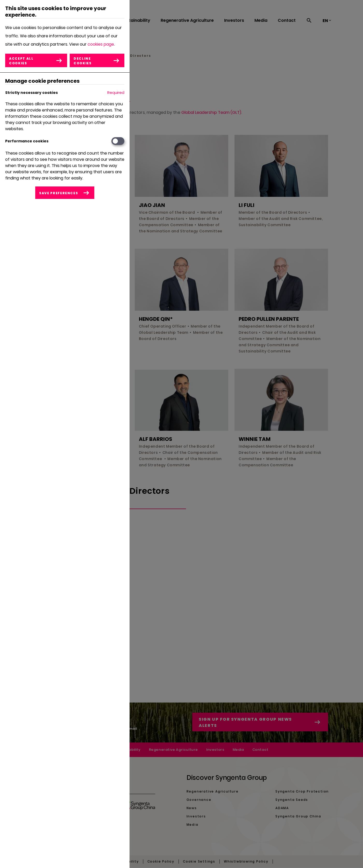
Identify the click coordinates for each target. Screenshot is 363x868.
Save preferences (59, 193)
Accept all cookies (21, 61)
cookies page (101, 44)
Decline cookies (83, 61)
